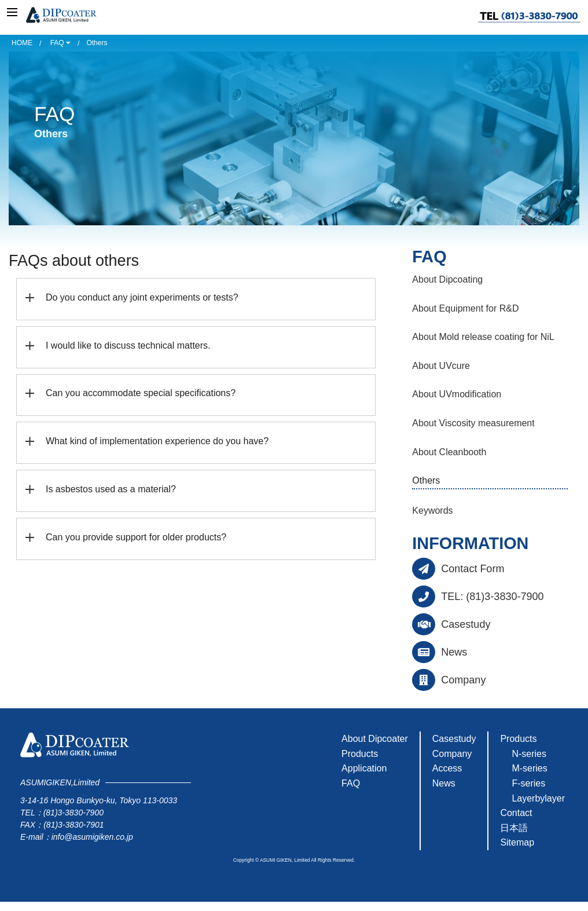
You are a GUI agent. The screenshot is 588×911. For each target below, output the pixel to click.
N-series (529, 754)
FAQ (60, 43)
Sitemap (517, 842)
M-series (529, 768)
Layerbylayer (538, 798)
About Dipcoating (447, 279)
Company (463, 680)
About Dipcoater (375, 739)
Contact (516, 813)
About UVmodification (457, 394)
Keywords (432, 511)
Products (360, 754)
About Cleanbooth (449, 452)
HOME (22, 43)
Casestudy (466, 624)
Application (364, 768)
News (454, 652)
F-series (528, 783)
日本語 (514, 828)
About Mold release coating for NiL (483, 337)
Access (447, 768)
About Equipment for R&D (465, 308)
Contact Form (473, 569)
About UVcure (441, 366)
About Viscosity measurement (473, 423)
